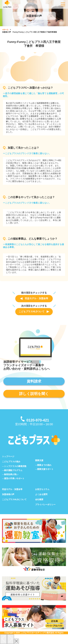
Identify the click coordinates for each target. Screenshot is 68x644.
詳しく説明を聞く (34, 394)
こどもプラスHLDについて (14, 499)
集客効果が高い (11, 474)
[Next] (10, 639)
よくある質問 (41, 494)
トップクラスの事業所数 (15, 466)
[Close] (16, 641)
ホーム (6, 30)
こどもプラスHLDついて (34, 312)
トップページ (8, 456)
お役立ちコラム (42, 489)
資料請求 (34, 381)
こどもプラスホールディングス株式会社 (37, 633)
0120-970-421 (38, 420)
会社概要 (39, 499)
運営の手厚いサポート (14, 478)
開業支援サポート (45, 469)
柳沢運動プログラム (13, 470)
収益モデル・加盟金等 (34, 298)
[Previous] (3, 639)
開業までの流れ (44, 465)
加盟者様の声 (8, 494)
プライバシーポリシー (45, 505)
